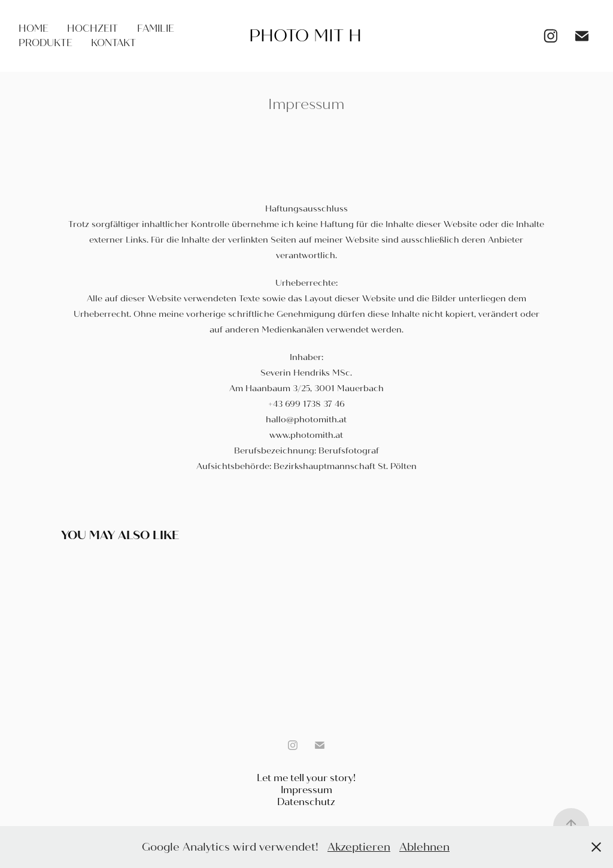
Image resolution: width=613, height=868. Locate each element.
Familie (156, 28)
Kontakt (113, 43)
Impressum (306, 790)
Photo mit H (305, 36)
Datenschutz (306, 802)
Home (34, 28)
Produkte (45, 43)
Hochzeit (92, 28)
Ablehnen (424, 847)
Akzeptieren (359, 847)
